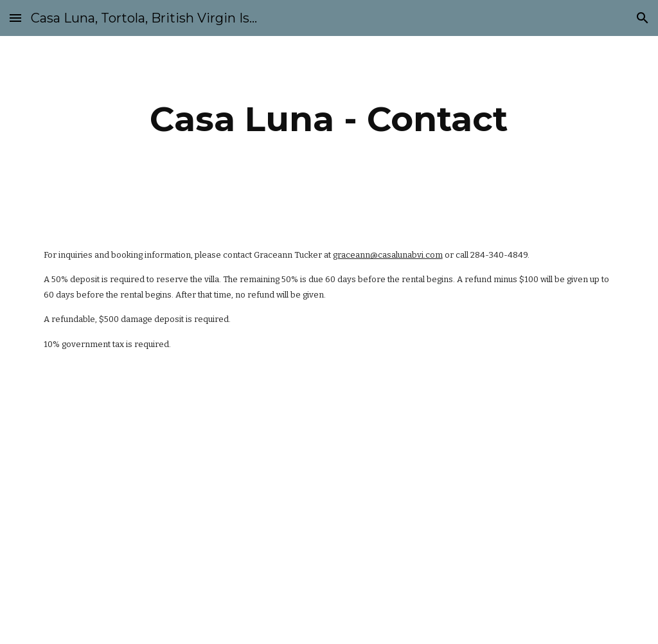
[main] (329, 119)
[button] (15, 18)
